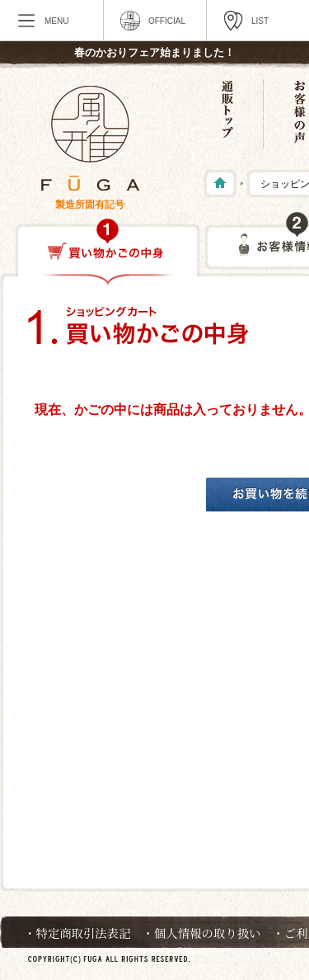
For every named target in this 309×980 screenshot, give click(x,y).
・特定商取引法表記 (77, 933)
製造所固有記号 (90, 205)
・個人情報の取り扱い (202, 933)
